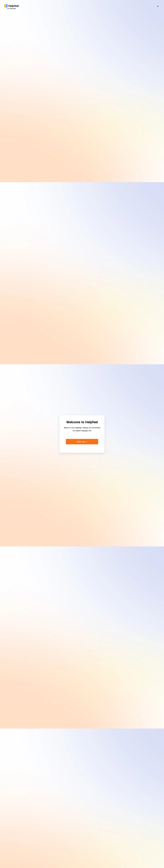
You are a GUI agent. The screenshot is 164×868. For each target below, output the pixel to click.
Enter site (82, 442)
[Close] (158, 6)
